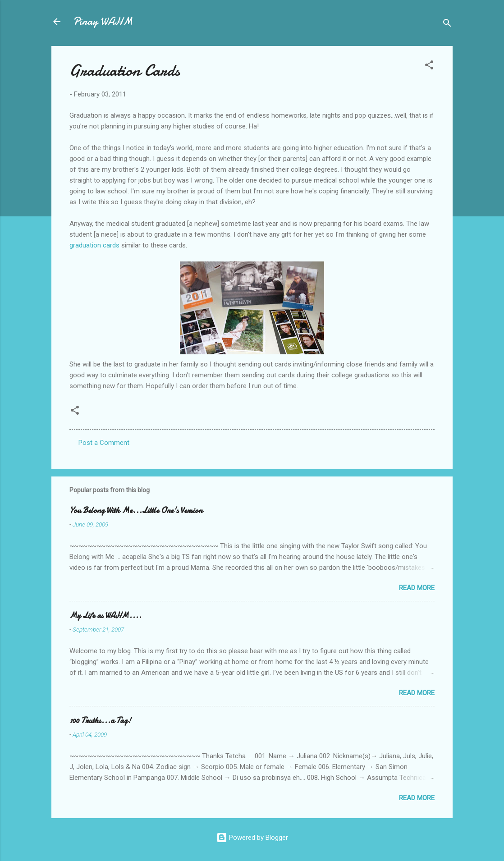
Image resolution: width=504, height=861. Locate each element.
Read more (417, 588)
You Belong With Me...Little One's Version (136, 511)
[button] (429, 66)
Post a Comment (104, 443)
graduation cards (94, 245)
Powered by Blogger (252, 838)
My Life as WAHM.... (105, 616)
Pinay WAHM (103, 21)
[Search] (447, 25)
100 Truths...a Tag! (100, 721)
